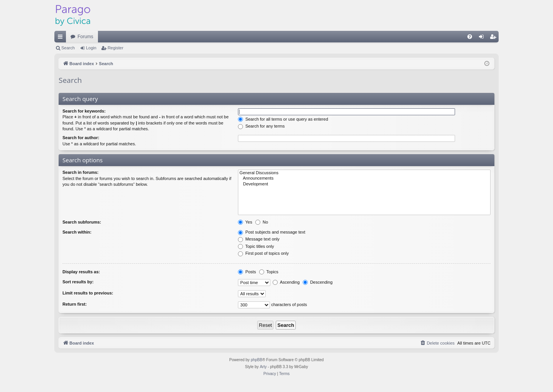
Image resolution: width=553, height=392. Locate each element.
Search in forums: (81, 172)
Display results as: (81, 272)
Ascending (286, 282)
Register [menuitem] (495, 38)
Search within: (77, 232)
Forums (85, 37)
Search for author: (81, 138)
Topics (269, 272)
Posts (247, 272)
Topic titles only (256, 246)
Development (364, 184)
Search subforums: (82, 222)
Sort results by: (78, 282)
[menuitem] (470, 37)
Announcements (364, 178)
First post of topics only (263, 253)
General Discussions (364, 173)
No (262, 222)
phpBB (256, 360)
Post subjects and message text (271, 232)
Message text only (259, 239)
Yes (245, 222)
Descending (318, 282)
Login (91, 48)
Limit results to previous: (88, 293)
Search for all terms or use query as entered (283, 119)
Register (115, 48)
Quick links (62, 38)
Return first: (75, 304)
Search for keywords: (84, 111)
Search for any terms (261, 126)
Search (68, 48)
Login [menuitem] (483, 38)
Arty (263, 367)
